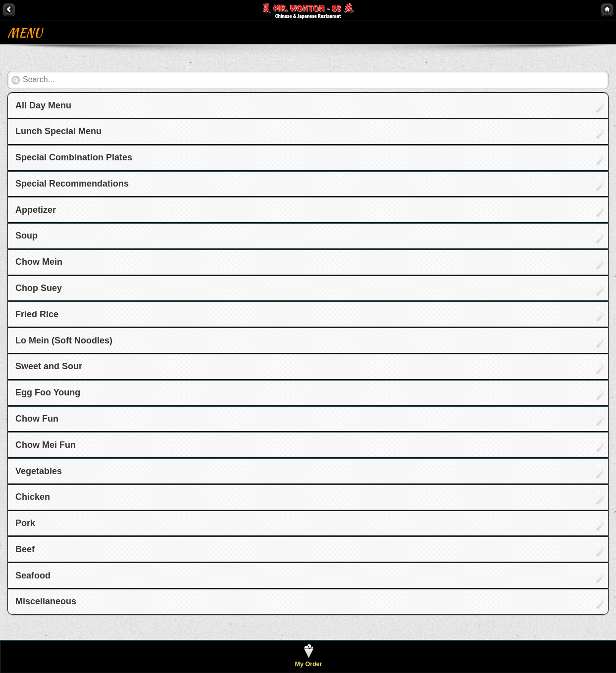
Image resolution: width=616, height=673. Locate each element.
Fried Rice (37, 314)
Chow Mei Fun (46, 445)
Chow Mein (39, 262)
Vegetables (39, 471)
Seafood (33, 576)
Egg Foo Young (48, 392)
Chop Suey (39, 288)
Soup (26, 236)
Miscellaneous (46, 601)
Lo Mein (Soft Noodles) (64, 340)
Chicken (33, 497)
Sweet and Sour (49, 366)
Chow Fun (37, 419)
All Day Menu (43, 105)
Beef (25, 549)
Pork (25, 523)
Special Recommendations (72, 184)
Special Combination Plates (74, 157)
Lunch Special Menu (58, 131)
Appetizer (36, 210)
